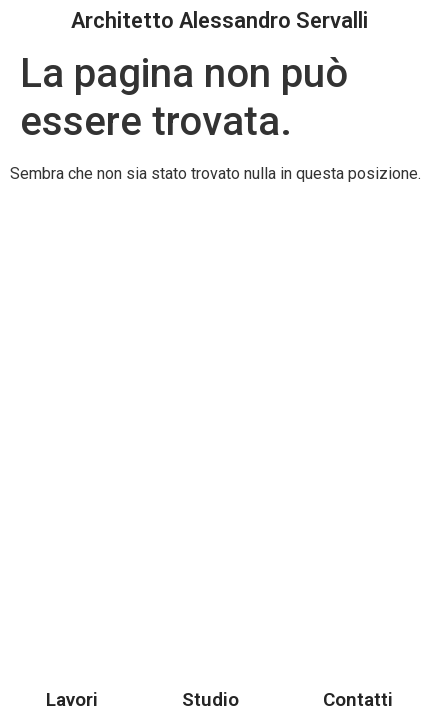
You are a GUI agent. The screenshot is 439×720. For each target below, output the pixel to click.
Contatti (358, 699)
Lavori (72, 699)
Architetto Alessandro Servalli (219, 20)
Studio (210, 699)
